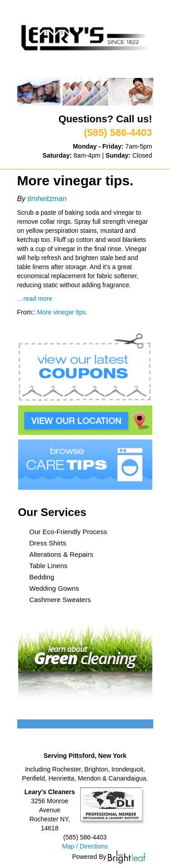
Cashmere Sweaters (60, 600)
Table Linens (49, 566)
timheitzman (47, 199)
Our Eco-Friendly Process (68, 532)
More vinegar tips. (62, 312)
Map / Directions (85, 846)
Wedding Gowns (54, 588)
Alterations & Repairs (61, 554)
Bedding (42, 577)
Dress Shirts (48, 543)
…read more (35, 299)
